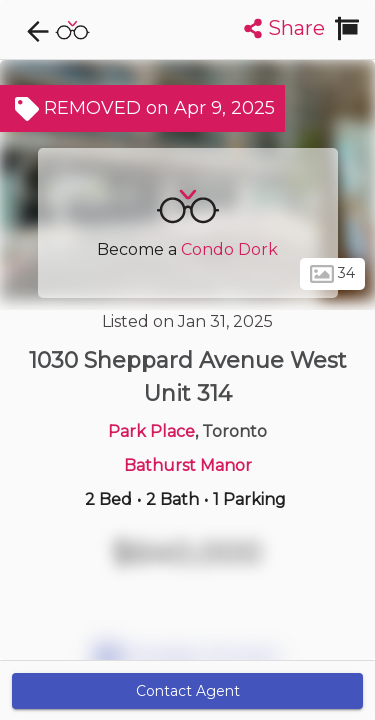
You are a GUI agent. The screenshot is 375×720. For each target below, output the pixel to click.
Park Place (151, 431)
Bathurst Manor (188, 465)
